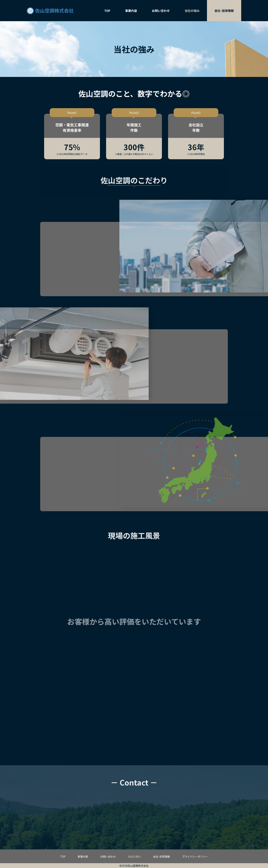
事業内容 (131, 11)
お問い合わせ (161, 11)
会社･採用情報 (224, 11)
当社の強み (192, 11)
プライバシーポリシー (195, 856)
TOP (107, 11)
